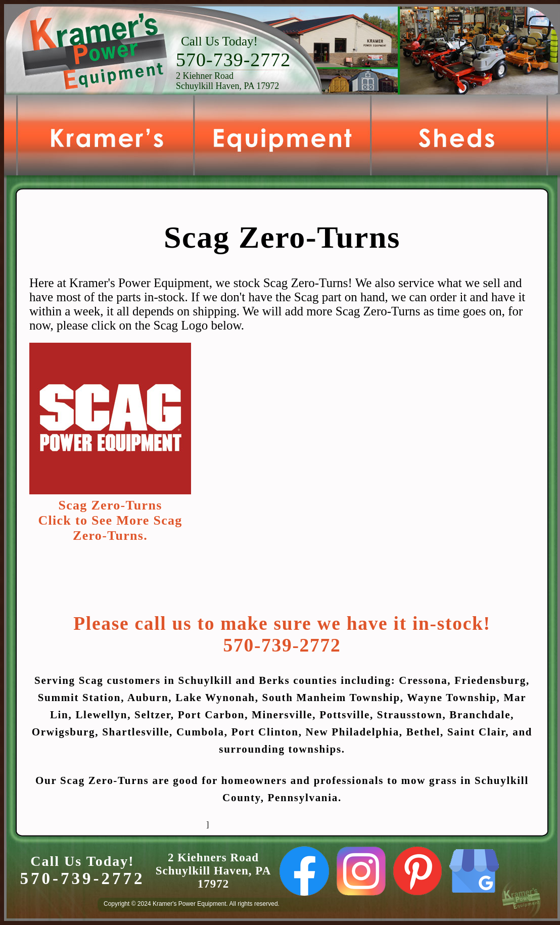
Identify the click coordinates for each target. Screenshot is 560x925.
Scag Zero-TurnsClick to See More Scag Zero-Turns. (110, 520)
